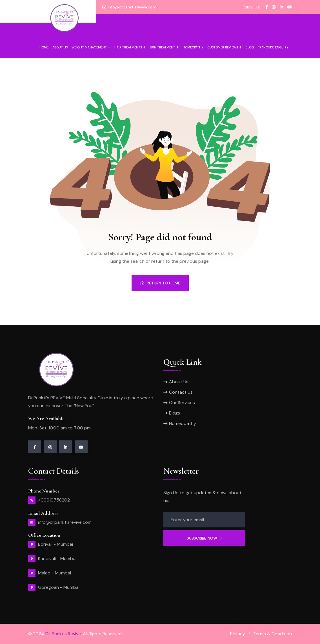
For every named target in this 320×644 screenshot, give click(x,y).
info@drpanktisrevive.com (132, 7)
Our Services (182, 403)
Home (44, 47)
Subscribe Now (204, 538)
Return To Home (160, 283)
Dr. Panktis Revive (63, 634)
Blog (250, 47)
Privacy (238, 634)
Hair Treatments (128, 47)
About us (60, 47)
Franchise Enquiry (273, 47)
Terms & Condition (273, 634)
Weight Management (89, 47)
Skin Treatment (162, 47)
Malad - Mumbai (55, 573)
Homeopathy (193, 47)
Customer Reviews (223, 47)
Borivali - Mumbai (55, 544)
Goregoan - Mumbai (59, 587)
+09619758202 (54, 500)
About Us (179, 382)
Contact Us (181, 392)
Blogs (175, 413)
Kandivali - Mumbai (57, 559)
